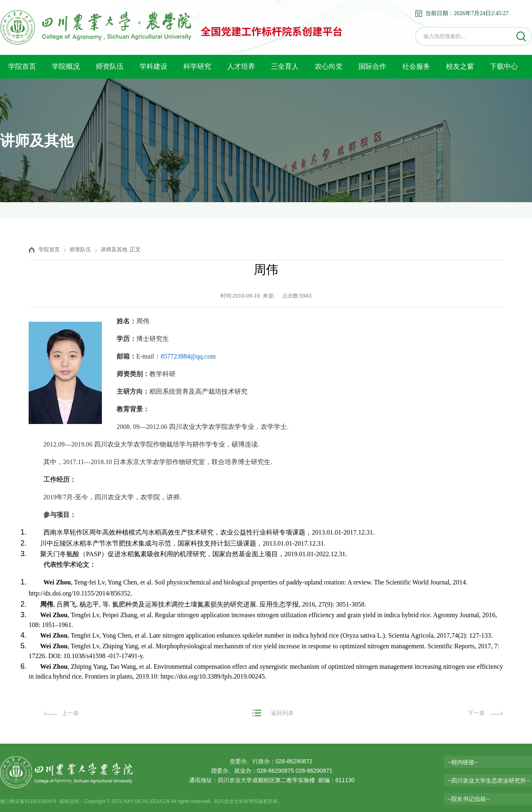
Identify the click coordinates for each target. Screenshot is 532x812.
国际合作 (372, 67)
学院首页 (22, 67)
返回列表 (282, 713)
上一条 (70, 713)
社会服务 (416, 67)
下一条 (476, 713)
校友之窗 (460, 67)
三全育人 (285, 67)
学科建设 (153, 67)
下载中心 (504, 67)
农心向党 (329, 67)
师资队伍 (110, 67)
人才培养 (241, 67)
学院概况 (66, 67)
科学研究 (197, 67)
